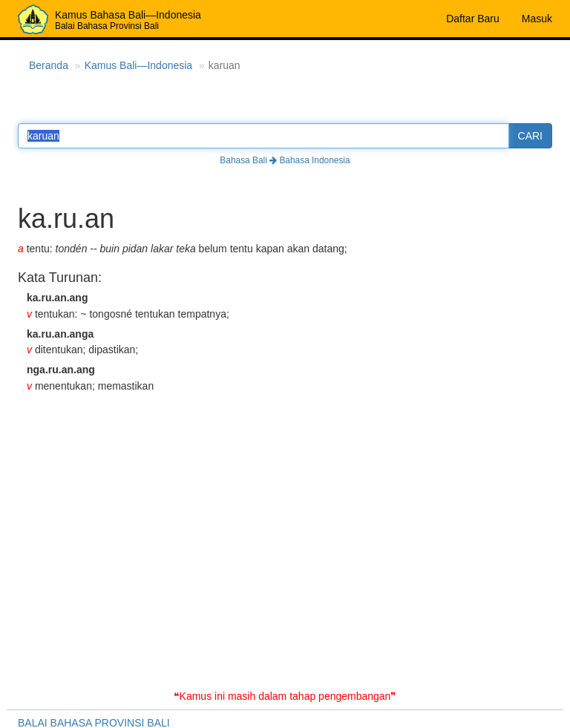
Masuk (537, 19)
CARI (530, 136)
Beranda (49, 65)
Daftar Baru (473, 19)
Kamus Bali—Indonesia (139, 65)
